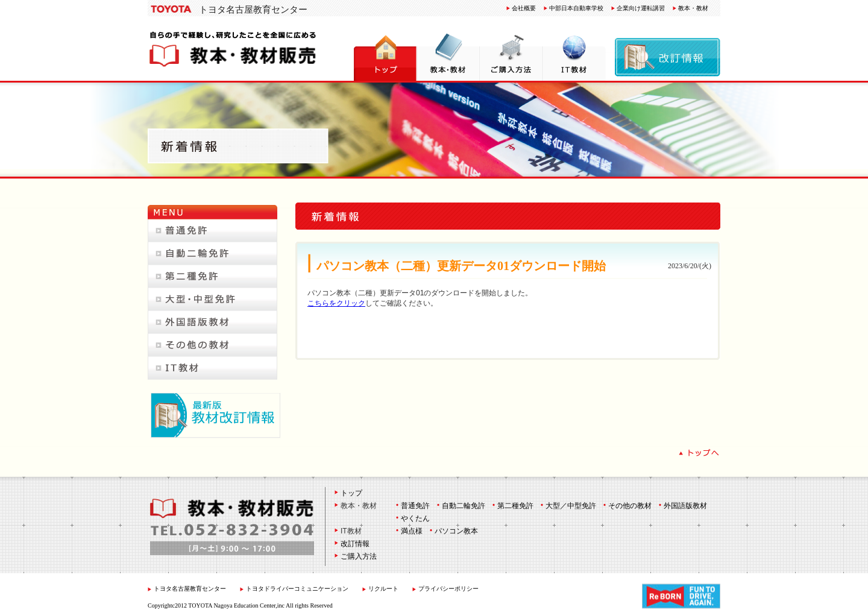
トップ (351, 493)
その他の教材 (630, 506)
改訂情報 (355, 544)
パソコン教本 (456, 531)
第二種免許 (515, 506)
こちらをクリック (336, 303)
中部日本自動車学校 (576, 8)
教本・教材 (693, 8)
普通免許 (415, 506)
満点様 (412, 531)
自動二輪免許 (464, 506)
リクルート (383, 589)
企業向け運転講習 (641, 8)
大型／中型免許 (571, 506)
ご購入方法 (359, 556)
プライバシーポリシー (448, 589)
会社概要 (524, 8)
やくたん (415, 518)
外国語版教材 (685, 506)
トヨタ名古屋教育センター (253, 9)
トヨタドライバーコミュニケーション (298, 589)
